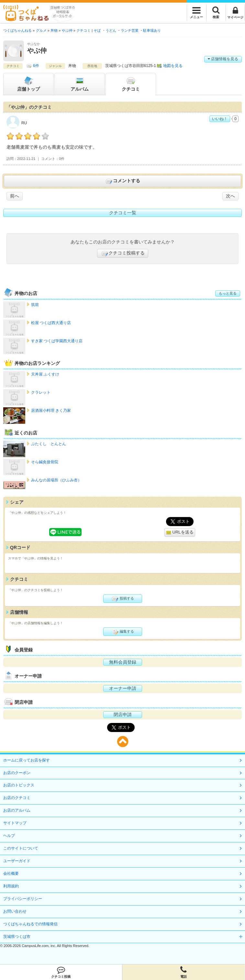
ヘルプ (9, 836)
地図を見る (173, 66)
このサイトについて (21, 848)
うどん (111, 30)
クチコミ (131, 84)
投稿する (122, 599)
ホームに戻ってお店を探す (27, 760)
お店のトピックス (19, 785)
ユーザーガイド (17, 861)
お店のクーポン (17, 773)
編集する (122, 632)
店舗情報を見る (223, 59)
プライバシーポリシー (23, 899)
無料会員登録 (123, 662)
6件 (36, 66)
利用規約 (11, 886)
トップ (28, 84)
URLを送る (180, 532)
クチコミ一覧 (123, 213)
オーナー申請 (123, 688)
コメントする (122, 181)
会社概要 (11, 873)
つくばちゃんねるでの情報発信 (30, 924)
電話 (184, 972)
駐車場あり (152, 30)
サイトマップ (15, 823)
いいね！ (220, 119)
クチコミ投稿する (123, 253)
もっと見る (228, 293)
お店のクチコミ (17, 798)
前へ (15, 196)
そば (97, 30)
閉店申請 (123, 715)
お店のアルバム (17, 810)
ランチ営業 (130, 30)
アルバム (80, 84)
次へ (230, 196)
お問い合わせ (15, 911)
